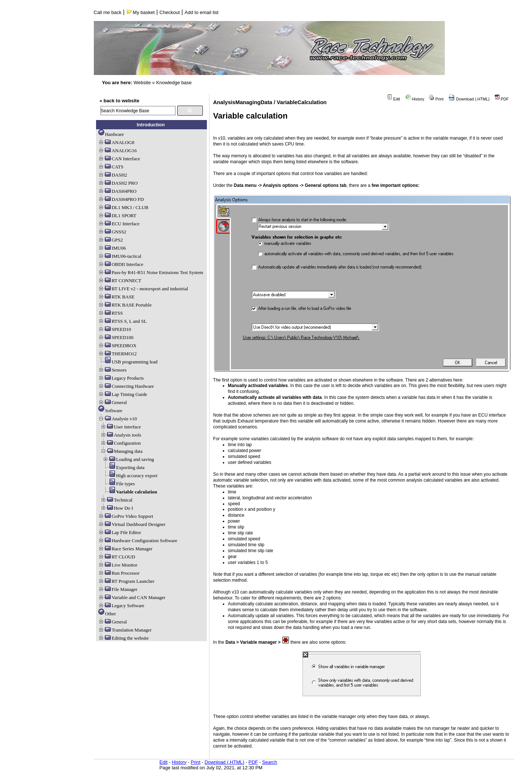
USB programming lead (128, 362)
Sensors (112, 370)
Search (270, 762)
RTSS (110, 313)
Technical (116, 500)
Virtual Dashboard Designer (132, 524)
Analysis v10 (117, 419)
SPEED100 (116, 337)
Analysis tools (121, 435)
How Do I (117, 508)
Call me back (108, 12)
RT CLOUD (117, 557)
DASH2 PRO (118, 183)
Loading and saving (128, 459)
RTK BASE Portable (125, 305)
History (415, 99)
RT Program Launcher (126, 581)
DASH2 (113, 175)
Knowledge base (174, 83)
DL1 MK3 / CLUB (123, 207)
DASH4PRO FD (121, 199)
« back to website (120, 101)
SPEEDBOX (117, 346)
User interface (121, 427)
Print (436, 99)
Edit (393, 99)
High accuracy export (130, 476)
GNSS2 (112, 232)
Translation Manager (125, 630)
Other (107, 614)
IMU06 (112, 248)
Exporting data (124, 467)
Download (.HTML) (469, 99)
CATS (111, 167)
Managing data (122, 451)
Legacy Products (121, 378)
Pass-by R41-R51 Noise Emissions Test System (151, 272)
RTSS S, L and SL (122, 321)
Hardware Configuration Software (138, 541)
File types (119, 484)
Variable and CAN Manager (132, 597)
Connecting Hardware (126, 386)
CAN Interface (119, 159)
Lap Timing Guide (123, 394)
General (112, 402)
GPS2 (110, 240)
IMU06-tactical (120, 256)
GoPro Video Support (126, 516)
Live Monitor (118, 565)
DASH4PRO (117, 191)
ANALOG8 (116, 142)
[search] (138, 111)
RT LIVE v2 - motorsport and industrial (143, 289)
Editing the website (123, 638)
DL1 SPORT (117, 216)
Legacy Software (121, 606)
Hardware (111, 134)
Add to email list (202, 12)
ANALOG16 (117, 151)
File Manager (118, 589)
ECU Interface (119, 224)
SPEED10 (115, 329)
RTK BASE (116, 297)
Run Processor (119, 573)
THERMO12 (117, 354)
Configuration (121, 443)
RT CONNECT (120, 281)
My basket (141, 12)
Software (110, 411)
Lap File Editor (120, 532)
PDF (502, 99)
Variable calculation (130, 492)
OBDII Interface (121, 264)
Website (142, 83)
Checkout (170, 12)
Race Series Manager (125, 549)
